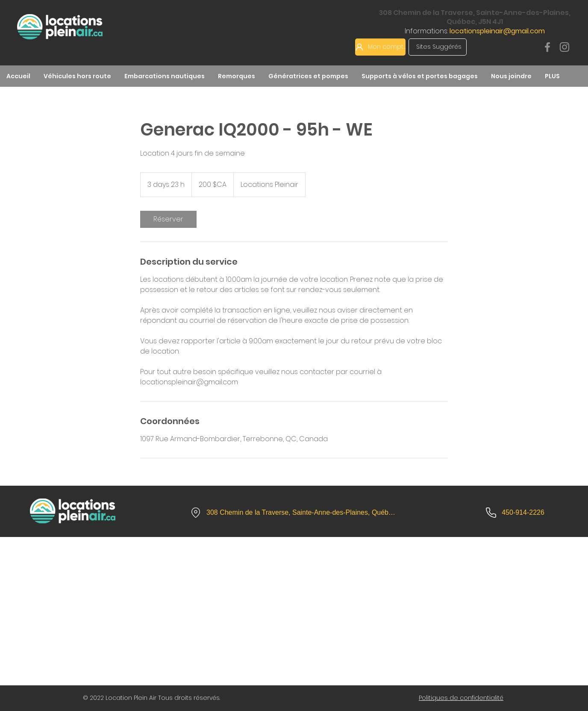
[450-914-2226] (515, 513)
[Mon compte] (380, 47)
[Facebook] (547, 47)
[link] (168, 219)
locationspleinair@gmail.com (497, 31)
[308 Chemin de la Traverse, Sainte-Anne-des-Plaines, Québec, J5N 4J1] (294, 513)
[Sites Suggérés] (438, 47)
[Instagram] (564, 47)
